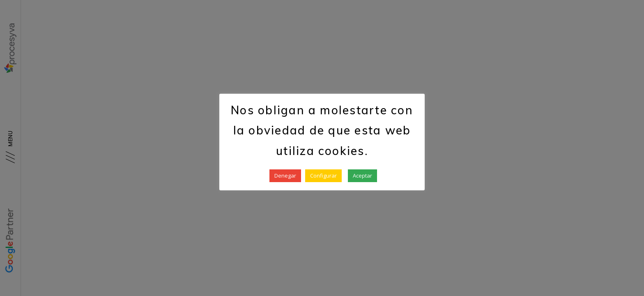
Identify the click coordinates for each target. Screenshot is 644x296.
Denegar (285, 176)
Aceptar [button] (362, 176)
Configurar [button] (323, 176)
